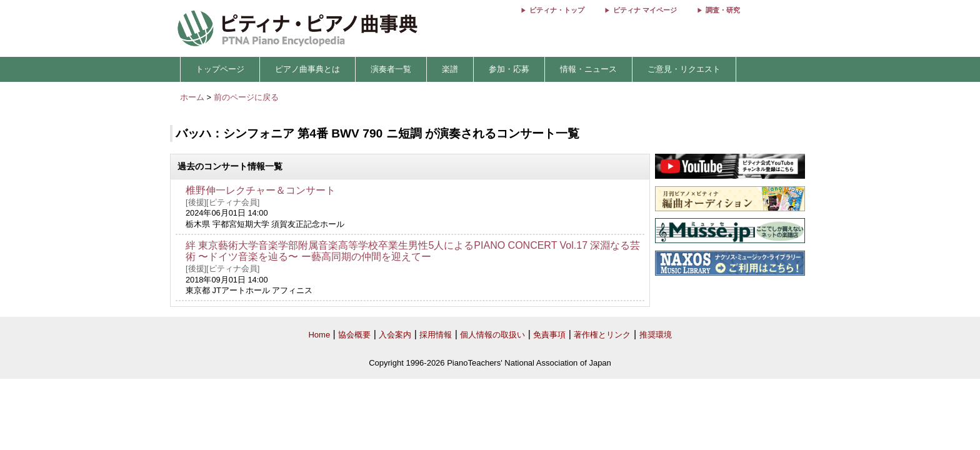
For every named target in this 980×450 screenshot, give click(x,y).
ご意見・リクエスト (684, 69)
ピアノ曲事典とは (307, 69)
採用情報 (436, 335)
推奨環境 (656, 335)
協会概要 (354, 335)
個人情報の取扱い (492, 335)
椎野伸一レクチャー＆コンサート (261, 190)
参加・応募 (509, 69)
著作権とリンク (602, 335)
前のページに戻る (246, 97)
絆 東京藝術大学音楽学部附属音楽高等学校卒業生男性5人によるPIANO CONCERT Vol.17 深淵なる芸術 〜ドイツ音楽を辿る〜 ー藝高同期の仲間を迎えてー (413, 251)
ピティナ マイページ (645, 10)
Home (319, 335)
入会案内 (395, 335)
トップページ (220, 69)
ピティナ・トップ (557, 10)
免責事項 (549, 335)
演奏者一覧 (391, 69)
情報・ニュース (588, 69)
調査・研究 (723, 10)
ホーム (192, 97)
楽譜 (450, 69)
